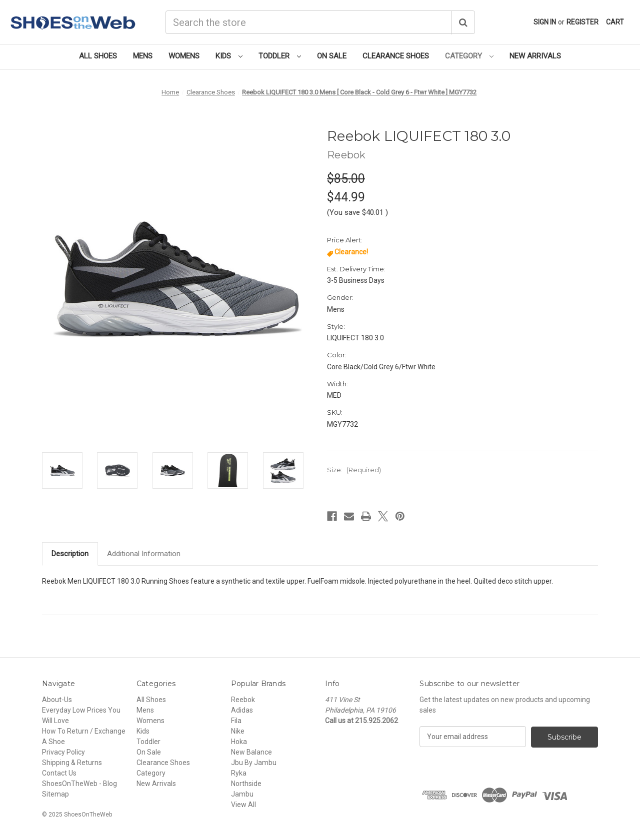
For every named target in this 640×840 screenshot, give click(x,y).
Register (582, 22)
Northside (246, 784)
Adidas (242, 710)
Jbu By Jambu (254, 763)
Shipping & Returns (72, 763)
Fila (236, 721)
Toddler (280, 56)
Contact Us (59, 773)
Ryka (239, 773)
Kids (229, 56)
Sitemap (55, 794)
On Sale (332, 56)
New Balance (251, 752)
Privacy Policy (63, 752)
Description (70, 554)
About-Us (57, 700)
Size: (354, 470)
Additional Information (144, 554)
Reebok (243, 700)
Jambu (242, 794)
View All (243, 805)
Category (469, 56)
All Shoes (98, 56)
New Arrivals (535, 56)
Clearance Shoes (396, 56)
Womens (184, 56)
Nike (238, 731)
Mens (143, 56)
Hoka (239, 742)
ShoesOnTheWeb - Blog (79, 784)
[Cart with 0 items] (615, 22)
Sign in (545, 22)
